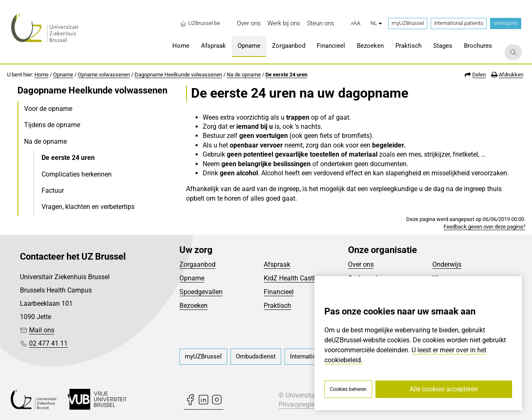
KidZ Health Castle (291, 278)
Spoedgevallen (201, 292)
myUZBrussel (408, 23)
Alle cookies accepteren (444, 389)
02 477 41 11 (48, 343)
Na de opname (244, 75)
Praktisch (277, 306)
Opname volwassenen (104, 75)
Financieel (279, 292)
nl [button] (376, 23)
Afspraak (277, 264)
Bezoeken (194, 306)
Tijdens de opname (52, 125)
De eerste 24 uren (286, 75)
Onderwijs (447, 264)
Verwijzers (506, 23)
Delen (479, 75)
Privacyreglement (304, 404)
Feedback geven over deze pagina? (484, 227)
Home (42, 75)
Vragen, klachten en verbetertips (88, 207)
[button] (356, 24)
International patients (459, 23)
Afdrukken (511, 75)
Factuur (53, 190)
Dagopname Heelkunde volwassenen (178, 75)
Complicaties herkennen (77, 174)
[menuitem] (249, 23)
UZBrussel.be (200, 23)
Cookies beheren (348, 389)
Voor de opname (48, 109)
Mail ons (42, 330)
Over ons (361, 264)
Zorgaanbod (197, 264)
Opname (63, 75)
